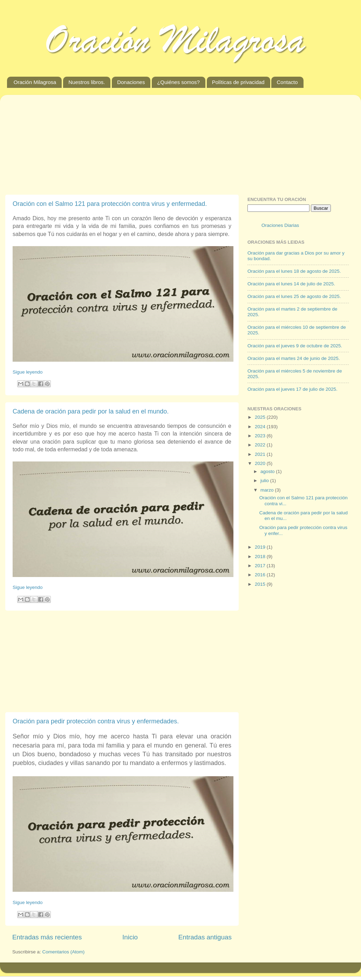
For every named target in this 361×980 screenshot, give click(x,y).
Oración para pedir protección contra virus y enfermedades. (96, 721)
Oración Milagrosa (35, 82)
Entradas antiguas (205, 937)
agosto (268, 471)
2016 (261, 575)
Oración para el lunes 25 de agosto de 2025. (294, 296)
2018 (261, 557)
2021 (261, 454)
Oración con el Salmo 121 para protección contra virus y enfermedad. (110, 204)
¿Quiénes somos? (178, 82)
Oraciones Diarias (280, 225)
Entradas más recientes (47, 937)
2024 (261, 427)
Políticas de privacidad (238, 82)
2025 (261, 417)
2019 (261, 547)
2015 (261, 584)
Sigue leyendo (28, 372)
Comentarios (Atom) (64, 952)
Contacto (287, 82)
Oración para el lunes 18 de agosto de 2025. (294, 271)
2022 (261, 445)
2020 (261, 463)
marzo (268, 490)
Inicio (130, 937)
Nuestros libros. (87, 82)
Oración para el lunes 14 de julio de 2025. (291, 284)
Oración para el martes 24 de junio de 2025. (294, 358)
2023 (261, 436)
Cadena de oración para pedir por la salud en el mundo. (91, 411)
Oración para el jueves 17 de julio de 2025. (292, 389)
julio (265, 481)
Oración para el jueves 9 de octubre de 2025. (295, 346)
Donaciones (131, 82)
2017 (261, 566)
